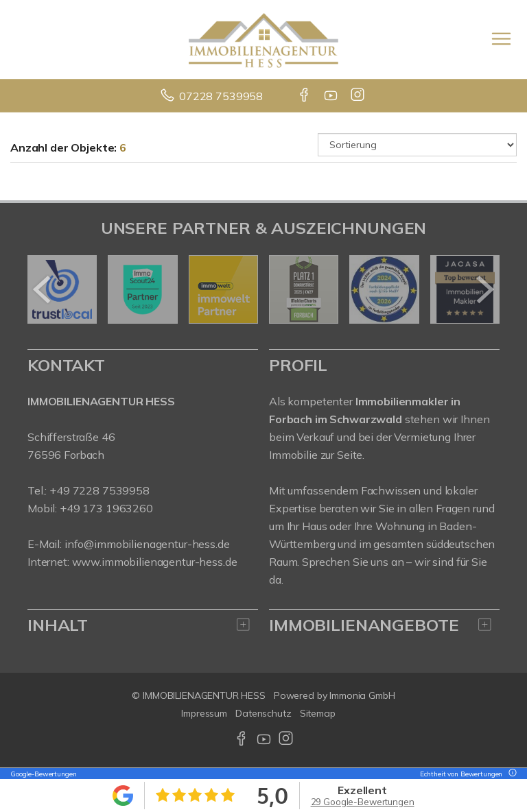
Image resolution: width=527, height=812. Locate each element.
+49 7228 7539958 (99, 490)
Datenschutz (263, 713)
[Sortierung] (417, 145)
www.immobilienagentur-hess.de (155, 562)
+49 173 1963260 (106, 508)
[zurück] (43, 289)
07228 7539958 (221, 96)
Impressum (204, 713)
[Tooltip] (511, 774)
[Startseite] (263, 39)
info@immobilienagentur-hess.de (147, 544)
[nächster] (484, 289)
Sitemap (318, 713)
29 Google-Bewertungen (363, 802)
